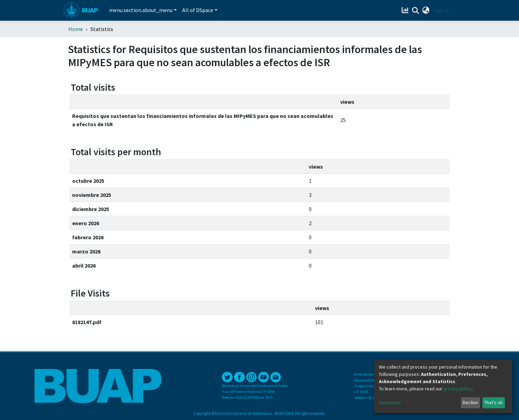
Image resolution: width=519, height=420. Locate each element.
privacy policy (458, 389)
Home (76, 29)
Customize (390, 402)
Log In (440, 10)
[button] (426, 10)
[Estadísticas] (406, 10)
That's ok (493, 402)
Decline (470, 402)
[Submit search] (416, 11)
